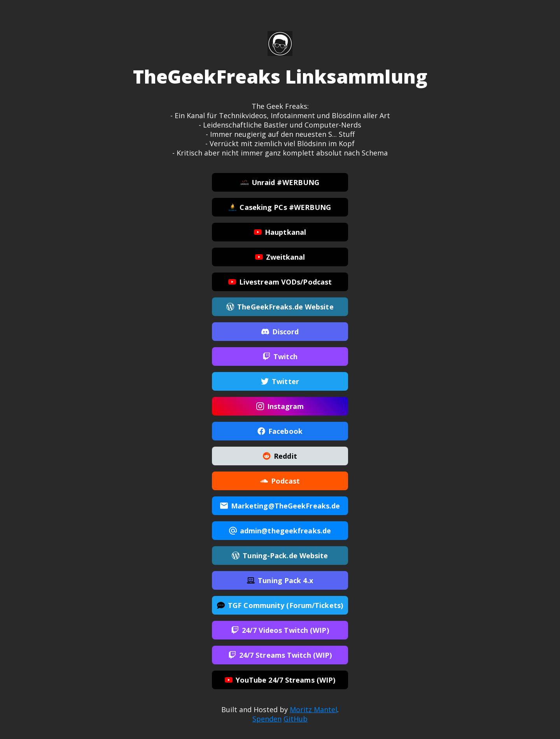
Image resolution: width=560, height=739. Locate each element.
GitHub (296, 719)
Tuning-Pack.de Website (280, 556)
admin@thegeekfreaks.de (280, 531)
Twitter (280, 382)
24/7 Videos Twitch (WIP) (280, 631)
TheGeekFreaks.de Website (280, 307)
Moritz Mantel (313, 709)
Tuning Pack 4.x (280, 581)
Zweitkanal (280, 257)
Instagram (280, 407)
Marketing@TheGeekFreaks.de (280, 506)
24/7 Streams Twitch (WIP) (280, 655)
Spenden (267, 719)
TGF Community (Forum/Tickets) (280, 606)
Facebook (280, 432)
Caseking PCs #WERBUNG (280, 208)
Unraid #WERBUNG (280, 183)
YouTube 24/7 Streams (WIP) (280, 680)
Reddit (280, 456)
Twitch (280, 357)
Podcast (280, 481)
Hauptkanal (280, 232)
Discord (280, 332)
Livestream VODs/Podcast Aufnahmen (280, 284)
